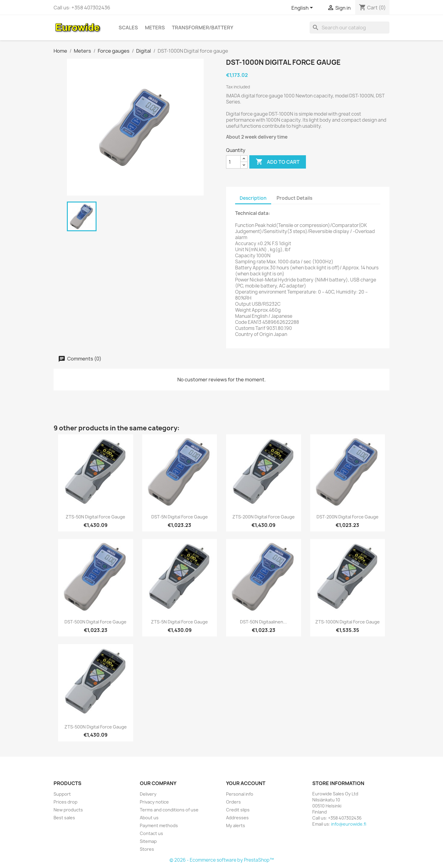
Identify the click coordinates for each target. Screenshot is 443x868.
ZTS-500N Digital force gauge (96, 727)
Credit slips (238, 810)
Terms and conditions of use (169, 810)
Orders (233, 802)
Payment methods (159, 825)
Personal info (240, 794)
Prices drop (66, 802)
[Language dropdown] (303, 8)
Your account (246, 783)
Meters (155, 28)
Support (62, 794)
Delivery (148, 794)
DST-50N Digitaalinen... (263, 622)
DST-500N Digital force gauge (95, 622)
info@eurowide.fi (349, 824)
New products (68, 810)
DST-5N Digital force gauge (180, 517)
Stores (147, 849)
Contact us (151, 833)
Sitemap (148, 841)
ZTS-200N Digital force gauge (264, 517)
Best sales (64, 818)
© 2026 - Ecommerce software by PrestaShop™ (222, 860)
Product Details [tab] (294, 198)
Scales (128, 28)
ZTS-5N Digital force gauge (179, 622)
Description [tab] (253, 198)
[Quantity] (233, 162)
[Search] (349, 28)
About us (149, 818)
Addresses (237, 818)
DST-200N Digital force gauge (348, 517)
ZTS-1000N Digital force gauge (348, 622)
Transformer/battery (203, 28)
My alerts (236, 825)
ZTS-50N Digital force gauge (95, 517)
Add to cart (278, 162)
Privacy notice (154, 802)
